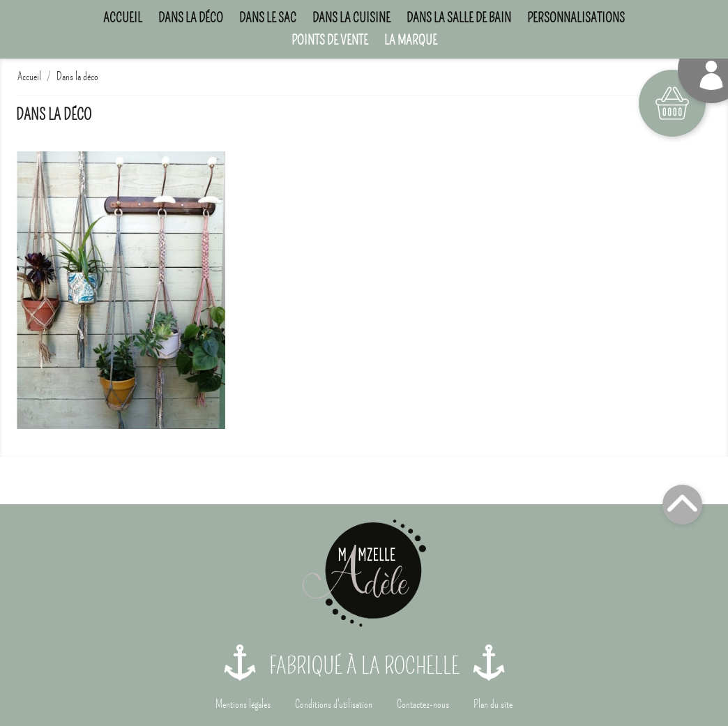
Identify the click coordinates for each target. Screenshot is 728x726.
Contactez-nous (423, 704)
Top (682, 505)
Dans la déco (191, 18)
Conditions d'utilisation (334, 704)
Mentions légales (243, 704)
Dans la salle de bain (459, 18)
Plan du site (493, 704)
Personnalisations (576, 18)
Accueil (123, 18)
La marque (411, 40)
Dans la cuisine (351, 18)
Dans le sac (268, 18)
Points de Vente (330, 40)
